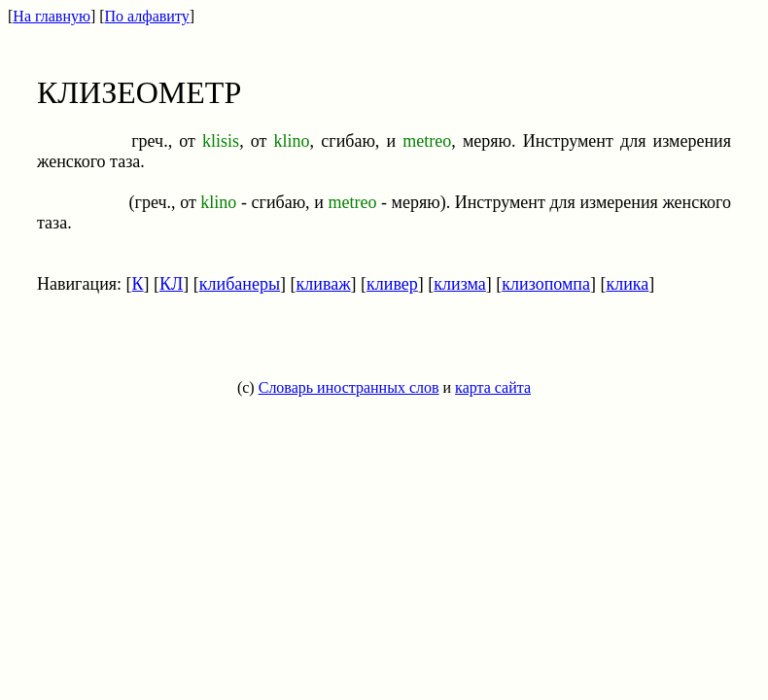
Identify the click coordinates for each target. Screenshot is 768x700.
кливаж (324, 284)
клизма (459, 284)
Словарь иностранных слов (349, 387)
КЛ (171, 284)
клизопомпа (546, 284)
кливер (392, 284)
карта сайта (493, 387)
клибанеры (240, 284)
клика (627, 284)
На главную (52, 16)
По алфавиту (147, 16)
